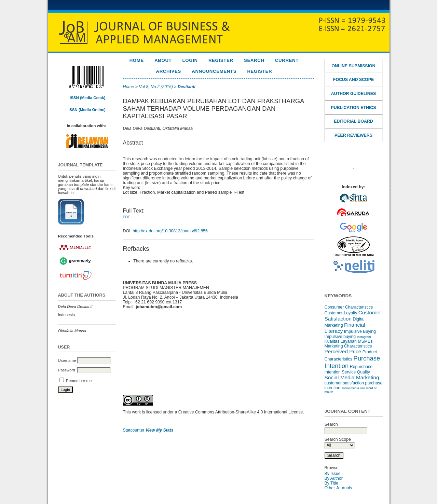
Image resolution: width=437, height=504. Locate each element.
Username (67, 360)
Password (67, 370)
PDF (127, 217)
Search (254, 60)
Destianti (187, 87)
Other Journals (338, 488)
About (163, 60)
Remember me (79, 381)
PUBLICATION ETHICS (354, 108)
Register (221, 60)
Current (287, 60)
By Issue (333, 474)
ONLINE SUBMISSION (354, 66)
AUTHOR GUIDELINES (353, 94)
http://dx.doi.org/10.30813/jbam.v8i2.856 (170, 231)
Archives (168, 71)
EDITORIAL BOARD (353, 121)
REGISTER (260, 71)
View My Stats (160, 430)
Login (190, 60)
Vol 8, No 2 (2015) (156, 87)
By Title (331, 483)
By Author (334, 478)
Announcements (214, 71)
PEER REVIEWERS (353, 135)
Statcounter (134, 430)
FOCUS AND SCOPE (353, 80)
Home (137, 60)
